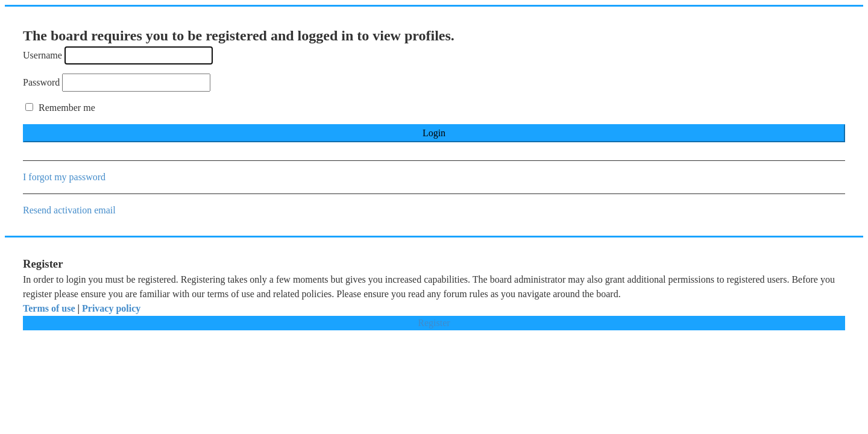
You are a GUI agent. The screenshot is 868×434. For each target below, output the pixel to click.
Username (42, 55)
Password (41, 82)
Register (434, 323)
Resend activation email (69, 210)
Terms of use (49, 308)
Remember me (60, 108)
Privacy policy (111, 308)
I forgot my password (64, 177)
